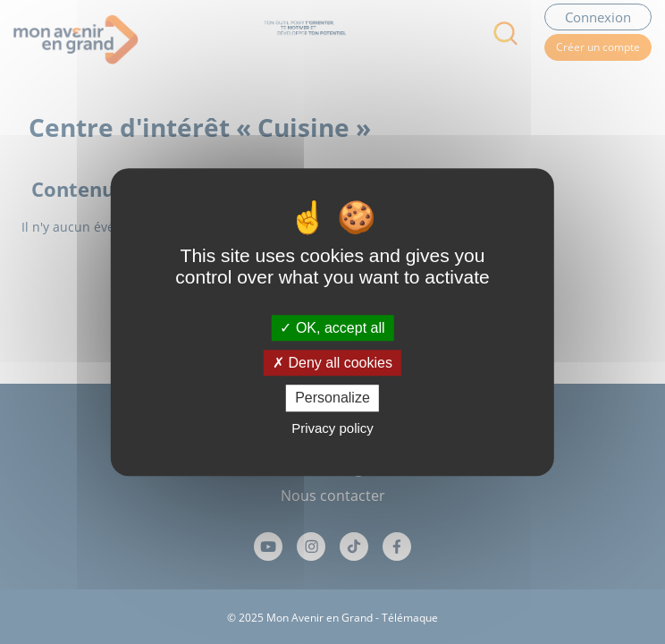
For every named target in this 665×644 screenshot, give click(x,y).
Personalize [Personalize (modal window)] (332, 398)
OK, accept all (332, 328)
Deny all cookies (332, 363)
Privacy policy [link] (332, 428)
